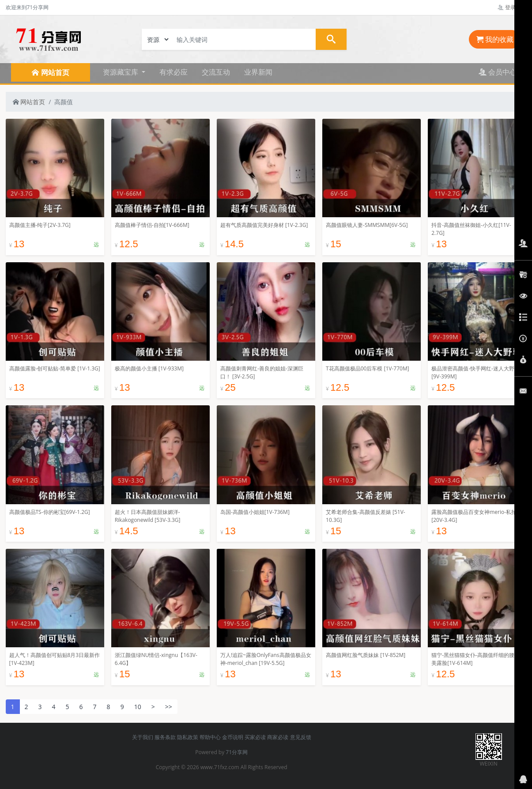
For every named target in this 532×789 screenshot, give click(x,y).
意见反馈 (301, 737)
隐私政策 (188, 737)
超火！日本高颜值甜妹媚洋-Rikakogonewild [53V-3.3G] (148, 516)
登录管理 (512, 7)
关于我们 (143, 737)
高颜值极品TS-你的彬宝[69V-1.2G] (50, 512)
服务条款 (165, 737)
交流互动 (216, 72)
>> (169, 707)
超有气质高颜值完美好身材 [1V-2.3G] (264, 225)
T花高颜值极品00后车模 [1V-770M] (368, 368)
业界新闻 (258, 72)
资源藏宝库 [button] (121, 72)
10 (138, 707)
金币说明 (233, 737)
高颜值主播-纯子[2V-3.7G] (40, 225)
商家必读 (278, 737)
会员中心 (498, 72)
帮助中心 (210, 737)
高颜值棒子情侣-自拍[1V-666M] (152, 225)
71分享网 (237, 752)
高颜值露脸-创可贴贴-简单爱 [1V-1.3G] (55, 368)
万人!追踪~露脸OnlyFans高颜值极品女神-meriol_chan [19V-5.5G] (266, 659)
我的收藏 (495, 39)
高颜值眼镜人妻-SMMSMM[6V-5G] (367, 225)
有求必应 (174, 72)
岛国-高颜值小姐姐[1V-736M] (255, 512)
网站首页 (29, 102)
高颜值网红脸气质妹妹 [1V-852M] (366, 655)
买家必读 (255, 737)
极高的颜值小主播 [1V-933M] (149, 368)
